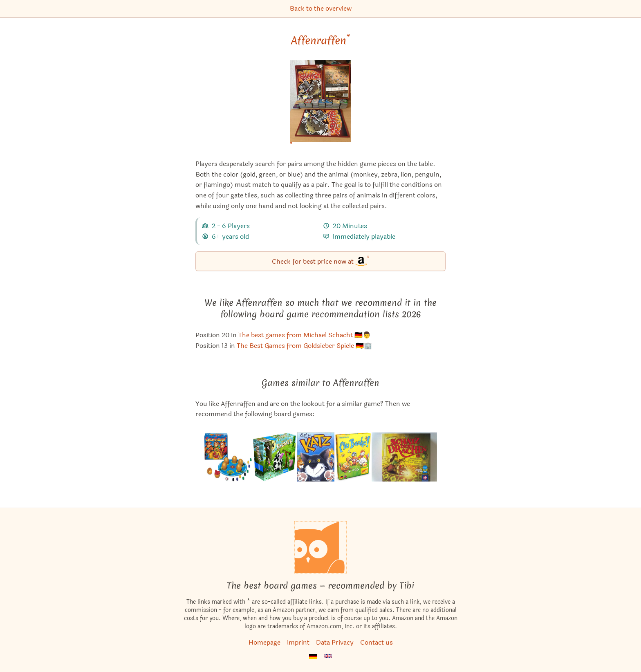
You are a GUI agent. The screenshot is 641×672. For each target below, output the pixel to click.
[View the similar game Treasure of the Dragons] (404, 457)
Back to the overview (321, 8)
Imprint (298, 642)
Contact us (377, 642)
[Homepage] (320, 547)
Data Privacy (335, 642)
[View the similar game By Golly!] (353, 457)
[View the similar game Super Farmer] (275, 457)
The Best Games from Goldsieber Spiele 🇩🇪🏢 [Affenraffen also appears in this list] (304, 346)
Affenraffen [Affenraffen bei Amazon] (320, 40)
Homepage (264, 642)
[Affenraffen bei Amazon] (320, 106)
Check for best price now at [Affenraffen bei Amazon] (321, 261)
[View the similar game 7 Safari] (316, 457)
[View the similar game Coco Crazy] (228, 457)
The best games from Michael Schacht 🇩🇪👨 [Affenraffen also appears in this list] (305, 335)
